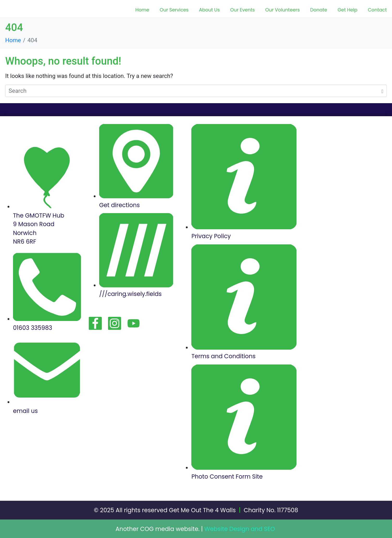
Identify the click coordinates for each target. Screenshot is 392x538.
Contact (377, 10)
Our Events (242, 10)
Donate (319, 10)
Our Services (174, 10)
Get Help (347, 10)
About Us (209, 10)
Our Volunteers (283, 10)
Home (142, 10)
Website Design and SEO (240, 529)
